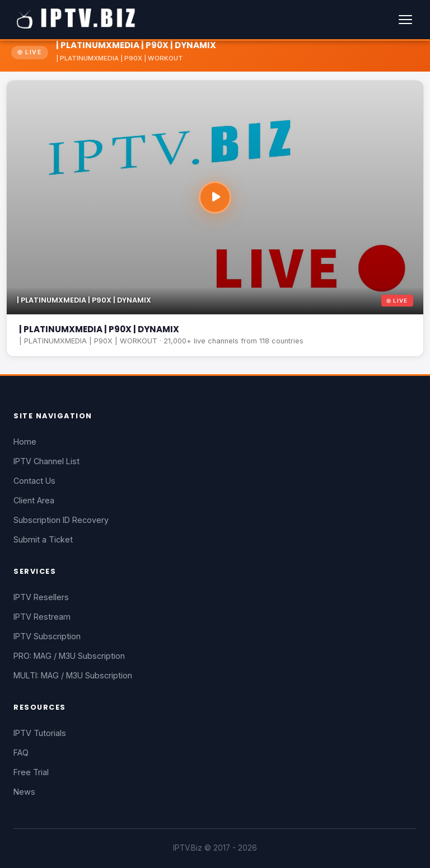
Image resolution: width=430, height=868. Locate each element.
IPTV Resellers (41, 597)
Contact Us (34, 481)
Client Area (34, 500)
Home (25, 442)
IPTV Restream (42, 617)
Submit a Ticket (43, 539)
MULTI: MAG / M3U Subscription (73, 675)
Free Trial (31, 772)
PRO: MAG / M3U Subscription (69, 656)
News (24, 792)
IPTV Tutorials (40, 733)
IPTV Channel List (46, 461)
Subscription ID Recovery (61, 520)
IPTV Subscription (47, 636)
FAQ (21, 753)
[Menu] (405, 20)
